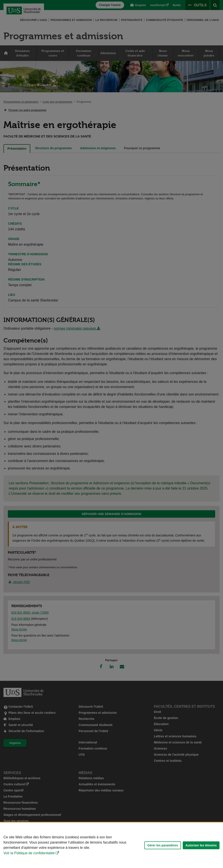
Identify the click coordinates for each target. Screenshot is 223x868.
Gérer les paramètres (163, 845)
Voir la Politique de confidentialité (29, 853)
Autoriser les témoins (201, 845)
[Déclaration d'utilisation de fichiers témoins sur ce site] (111, 845)
